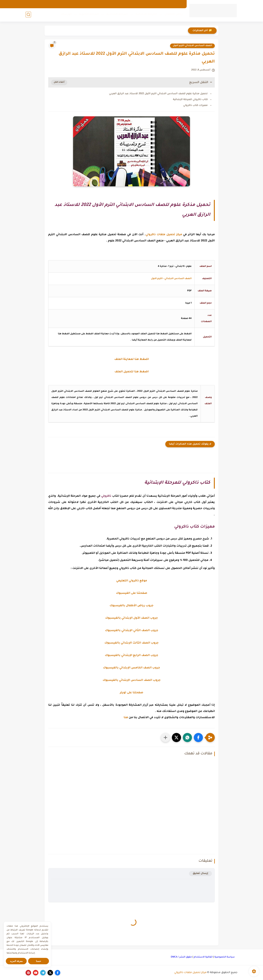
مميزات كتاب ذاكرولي (195, 105)
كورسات (66, 15)
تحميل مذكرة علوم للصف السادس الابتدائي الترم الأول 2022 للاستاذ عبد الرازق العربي (158, 94)
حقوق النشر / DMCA (181, 957)
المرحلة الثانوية (89, 15)
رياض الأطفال (173, 15)
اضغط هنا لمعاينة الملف (132, 359)
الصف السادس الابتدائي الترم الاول (192, 46)
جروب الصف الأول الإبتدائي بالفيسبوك (131, 618)
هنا (126, 718)
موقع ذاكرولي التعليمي (132, 581)
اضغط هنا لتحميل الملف (132, 372)
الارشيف (178, 4)
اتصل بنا (151, 4)
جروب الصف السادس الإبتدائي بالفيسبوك (132, 680)
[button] (198, 738)
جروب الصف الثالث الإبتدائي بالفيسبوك (131, 643)
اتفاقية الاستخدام (203, 957)
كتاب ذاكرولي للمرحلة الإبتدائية (190, 100)
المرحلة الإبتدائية (146, 15)
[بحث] (28, 15)
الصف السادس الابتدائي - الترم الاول (171, 279)
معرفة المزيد (16, 961)
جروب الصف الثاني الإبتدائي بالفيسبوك (132, 631)
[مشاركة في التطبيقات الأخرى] (165, 738)
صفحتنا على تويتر (131, 693)
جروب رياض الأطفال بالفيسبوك (131, 606)
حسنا (39, 961)
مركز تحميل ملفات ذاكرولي (190, 973)
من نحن (164, 4)
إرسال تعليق (200, 873)
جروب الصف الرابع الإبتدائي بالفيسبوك (131, 655)
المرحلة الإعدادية (117, 15)
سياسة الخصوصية (225, 957)
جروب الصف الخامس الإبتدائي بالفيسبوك (131, 668)
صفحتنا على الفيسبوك (132, 593)
